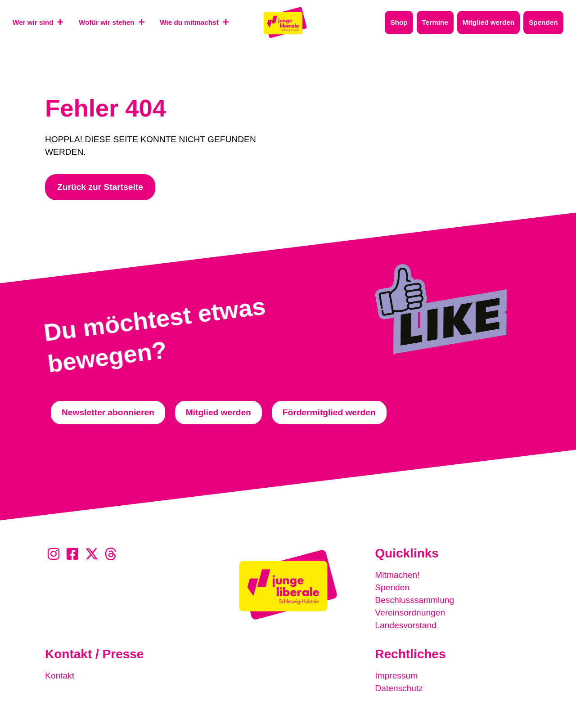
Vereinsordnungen (410, 613)
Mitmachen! (397, 575)
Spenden (392, 587)
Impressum (396, 676)
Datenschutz (399, 688)
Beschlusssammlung (414, 600)
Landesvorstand (406, 625)
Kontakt (60, 676)
